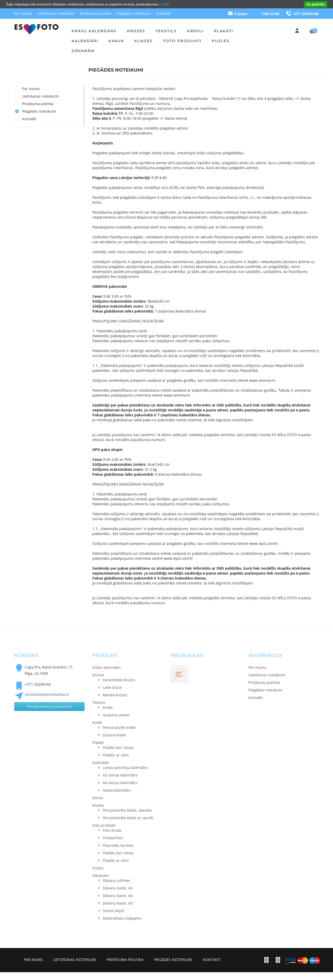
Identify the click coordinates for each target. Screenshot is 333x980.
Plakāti (223, 31)
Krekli (195, 31)
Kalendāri (85, 41)
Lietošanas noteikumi (56, 13)
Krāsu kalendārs (94, 31)
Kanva (116, 41)
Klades (144, 41)
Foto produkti (182, 41)
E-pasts (238, 14)
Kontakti (164, 13)
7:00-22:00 (270, 14)
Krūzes (136, 31)
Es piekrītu (316, 4)
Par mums (23, 13)
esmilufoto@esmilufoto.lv (47, 694)
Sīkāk (165, 4)
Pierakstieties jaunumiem (49, 706)
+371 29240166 (302, 14)
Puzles (221, 41)
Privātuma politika (96, 13)
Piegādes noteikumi (134, 13)
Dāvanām (83, 51)
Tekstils (166, 31)
